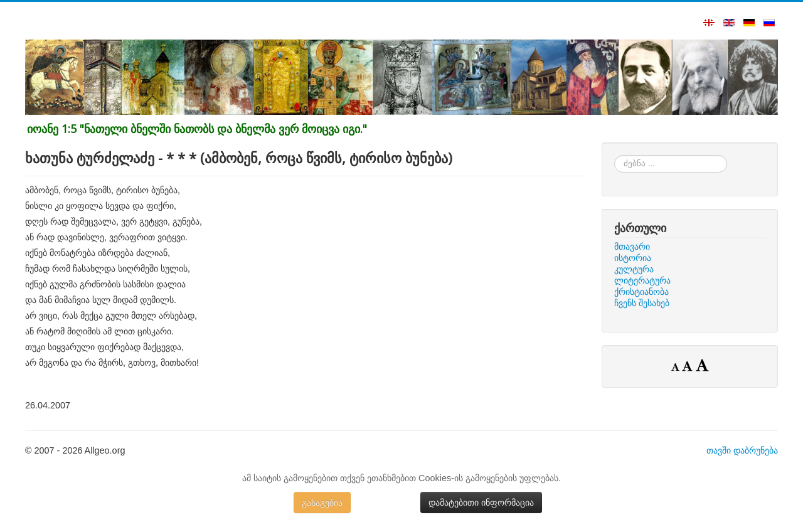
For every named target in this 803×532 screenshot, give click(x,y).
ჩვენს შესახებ (642, 303)
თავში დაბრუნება (742, 450)
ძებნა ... (614, 155)
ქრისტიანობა (641, 292)
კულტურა (634, 269)
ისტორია (633, 258)
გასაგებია (322, 503)
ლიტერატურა (642, 280)
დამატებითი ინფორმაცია (481, 503)
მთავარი (632, 247)
